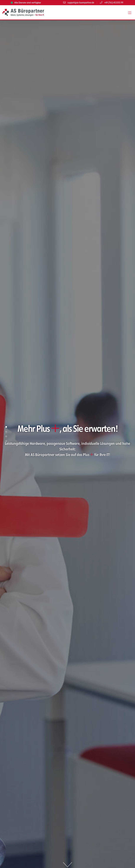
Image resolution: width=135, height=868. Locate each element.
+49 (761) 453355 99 (111, 3)
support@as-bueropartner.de (78, 3)
